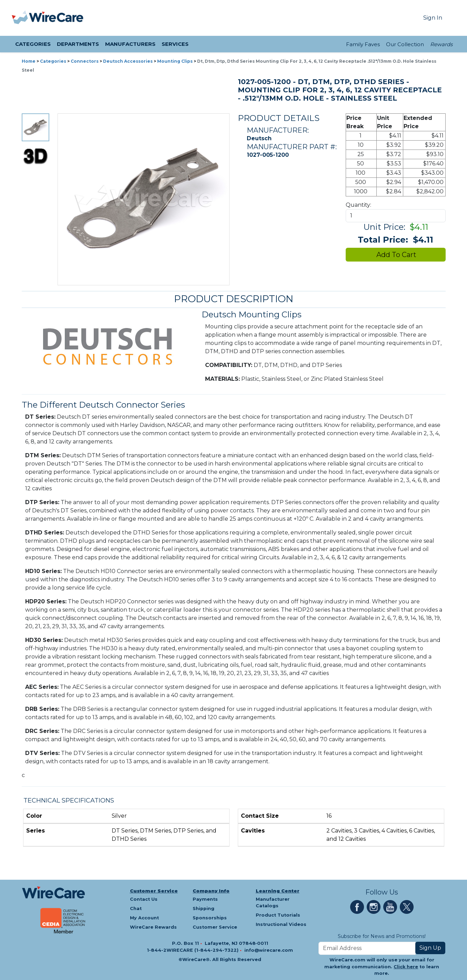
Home (29, 61)
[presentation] (20, 18)
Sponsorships (210, 918)
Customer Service (154, 891)
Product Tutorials (278, 915)
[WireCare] (56, 18)
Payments (205, 899)
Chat (136, 908)
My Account (144, 918)
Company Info (211, 891)
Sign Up (430, 948)
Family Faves (363, 44)
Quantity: (358, 205)
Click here (406, 967)
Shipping (204, 908)
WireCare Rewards (153, 927)
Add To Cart (395, 255)
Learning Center (278, 891)
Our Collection (405, 44)
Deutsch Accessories (128, 61)
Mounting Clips (175, 61)
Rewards (441, 44)
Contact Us (144, 899)
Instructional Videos (281, 924)
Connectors (85, 61)
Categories (53, 61)
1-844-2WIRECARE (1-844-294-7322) (193, 950)
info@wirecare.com (269, 950)
